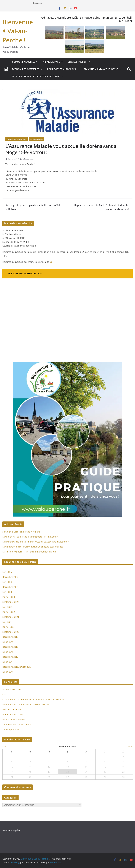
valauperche (28, 159)
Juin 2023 (7, 592)
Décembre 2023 (10, 587)
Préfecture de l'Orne (13, 714)
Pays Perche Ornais (12, 709)
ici (51, 262)
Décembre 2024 (10, 577)
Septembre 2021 (11, 617)
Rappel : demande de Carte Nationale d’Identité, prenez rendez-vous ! (103, 207)
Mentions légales (11, 830)
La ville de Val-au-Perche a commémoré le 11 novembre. (31, 537)
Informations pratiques (17, 139)
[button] (37, 62)
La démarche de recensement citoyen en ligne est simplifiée (33, 547)
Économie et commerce (26, 69)
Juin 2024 (7, 582)
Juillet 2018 (8, 652)
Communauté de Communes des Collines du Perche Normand (34, 699)
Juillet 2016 (8, 672)
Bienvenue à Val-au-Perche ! (18, 31)
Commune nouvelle (24, 62)
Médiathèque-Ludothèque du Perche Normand (26, 704)
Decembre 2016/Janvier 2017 (17, 667)
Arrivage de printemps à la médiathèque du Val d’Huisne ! (31, 207)
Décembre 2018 (11, 647)
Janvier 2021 (9, 627)
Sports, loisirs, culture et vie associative (36, 76)
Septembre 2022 (11, 602)
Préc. (5, 746)
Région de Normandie (13, 719)
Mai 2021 (7, 622)
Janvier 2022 (9, 612)
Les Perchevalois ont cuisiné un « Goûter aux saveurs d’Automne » (36, 542)
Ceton (5, 695)
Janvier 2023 (9, 597)
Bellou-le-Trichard (12, 690)
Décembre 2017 (10, 657)
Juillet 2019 (8, 642)
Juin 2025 (7, 572)
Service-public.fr (11, 729)
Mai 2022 (7, 607)
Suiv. (130, 746)
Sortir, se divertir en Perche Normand (21, 532)
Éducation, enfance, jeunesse (101, 69)
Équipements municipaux (62, 69)
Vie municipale (51, 62)
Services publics (77, 62)
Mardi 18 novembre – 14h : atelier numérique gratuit (29, 552)
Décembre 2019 (10, 637)
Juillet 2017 (8, 662)
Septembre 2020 (11, 632)
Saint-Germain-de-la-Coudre (17, 724)
